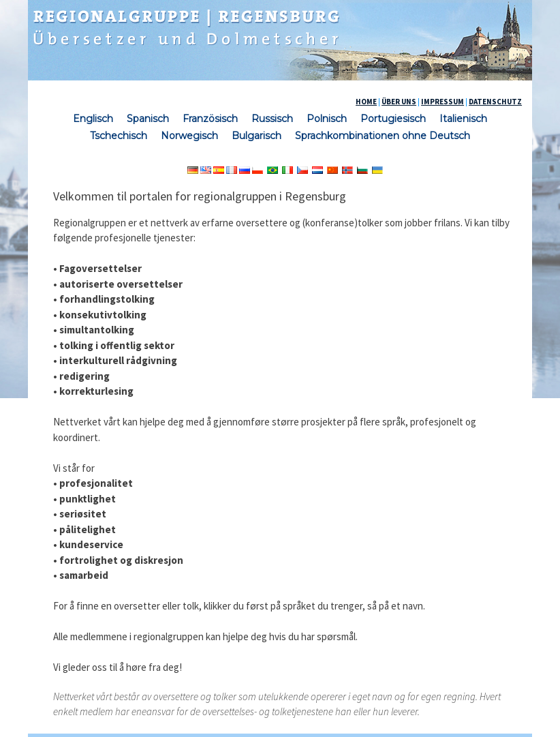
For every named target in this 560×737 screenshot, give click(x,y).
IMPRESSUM (442, 102)
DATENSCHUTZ (495, 102)
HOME (366, 102)
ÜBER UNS (399, 102)
